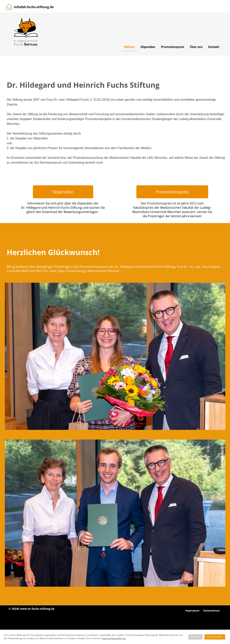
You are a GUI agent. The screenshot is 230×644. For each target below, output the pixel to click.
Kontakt (214, 47)
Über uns (196, 47)
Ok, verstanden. (215, 637)
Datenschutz (211, 611)
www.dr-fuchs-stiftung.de (37, 609)
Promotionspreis (173, 47)
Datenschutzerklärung (114, 638)
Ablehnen (195, 637)
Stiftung (129, 47)
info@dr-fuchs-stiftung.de (34, 7)
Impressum (192, 611)
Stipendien (148, 47)
